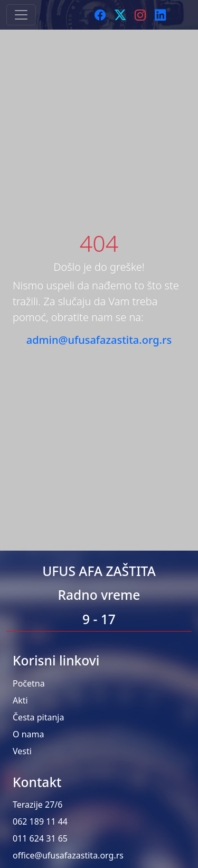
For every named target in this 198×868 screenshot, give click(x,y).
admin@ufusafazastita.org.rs (99, 340)
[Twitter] (120, 15)
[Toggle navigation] (21, 15)
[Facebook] (100, 15)
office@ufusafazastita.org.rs (68, 855)
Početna (29, 683)
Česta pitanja (38, 717)
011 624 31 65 (40, 838)
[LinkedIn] (161, 15)
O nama (28, 734)
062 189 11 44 (40, 821)
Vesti (22, 751)
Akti (20, 700)
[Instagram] (140, 15)
